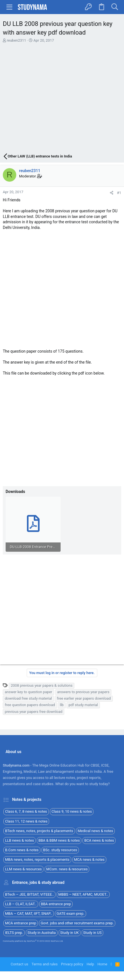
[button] (10, 7)
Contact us (19, 964)
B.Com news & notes (22, 850)
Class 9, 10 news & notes (72, 811)
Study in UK (70, 933)
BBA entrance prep (56, 904)
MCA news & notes (89, 860)
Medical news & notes (96, 831)
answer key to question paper (28, 692)
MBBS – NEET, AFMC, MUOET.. (83, 894)
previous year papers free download (34, 712)
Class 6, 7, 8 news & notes (26, 811)
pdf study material (83, 705)
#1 (119, 193)
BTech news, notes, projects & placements (39, 831)
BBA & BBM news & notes (59, 840)
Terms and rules (45, 964)
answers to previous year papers (83, 692)
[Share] (112, 193)
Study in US (93, 933)
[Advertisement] (62, 99)
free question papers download (30, 705)
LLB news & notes (19, 840)
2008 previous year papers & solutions (42, 685)
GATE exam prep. (71, 913)
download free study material (28, 698)
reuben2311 (16, 40)
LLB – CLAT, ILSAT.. (21, 904)
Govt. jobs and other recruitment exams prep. (77, 923)
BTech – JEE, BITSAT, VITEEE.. (29, 894)
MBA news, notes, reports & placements (37, 860)
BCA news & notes (99, 840)
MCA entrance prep (21, 923)
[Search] (115, 7)
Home (102, 964)
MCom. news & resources (67, 869)
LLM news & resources (23, 869)
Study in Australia (42, 933)
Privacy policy (72, 964)
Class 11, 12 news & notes (26, 821)
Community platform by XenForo (33, 941)
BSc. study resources (60, 850)
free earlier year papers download (84, 698)
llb (62, 705)
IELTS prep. (14, 933)
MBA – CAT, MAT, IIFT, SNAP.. (29, 913)
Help (90, 964)
